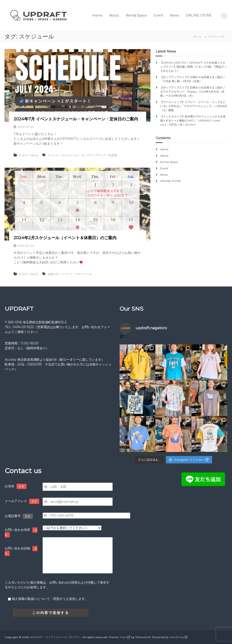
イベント (53, 155)
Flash (123, 637)
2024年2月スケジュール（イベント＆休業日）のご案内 (65, 238)
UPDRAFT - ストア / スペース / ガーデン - (56, 637)
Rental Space (136, 15)
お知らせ (53, 274)
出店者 (113, 155)
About (114, 15)
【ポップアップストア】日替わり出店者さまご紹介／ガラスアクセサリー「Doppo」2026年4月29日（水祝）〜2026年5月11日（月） (193, 92)
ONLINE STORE (199, 15)
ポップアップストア (93, 155)
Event (158, 15)
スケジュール (70, 155)
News (174, 15)
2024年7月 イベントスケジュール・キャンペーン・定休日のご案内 (76, 119)
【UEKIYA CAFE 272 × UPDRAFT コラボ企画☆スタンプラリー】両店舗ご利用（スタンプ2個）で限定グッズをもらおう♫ (194, 67)
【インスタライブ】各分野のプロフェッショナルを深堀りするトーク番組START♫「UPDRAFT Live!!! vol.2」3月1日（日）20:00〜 (193, 120)
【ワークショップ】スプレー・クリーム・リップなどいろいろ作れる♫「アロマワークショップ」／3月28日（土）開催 (194, 106)
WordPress (177, 637)
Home (97, 15)
